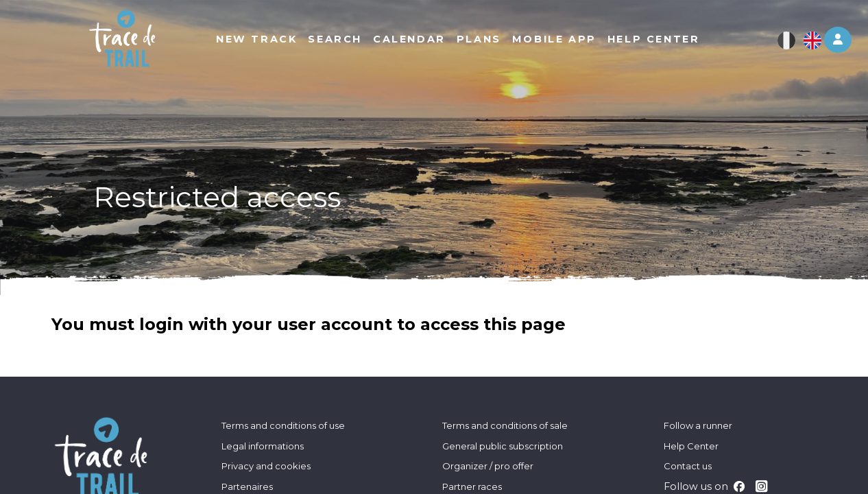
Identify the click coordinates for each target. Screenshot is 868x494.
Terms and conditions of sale (505, 425)
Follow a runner (698, 425)
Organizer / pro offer (488, 466)
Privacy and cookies (266, 466)
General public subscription (503, 446)
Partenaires (247, 486)
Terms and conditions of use (283, 425)
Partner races (472, 486)
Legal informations (263, 446)
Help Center (691, 446)
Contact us (688, 466)
